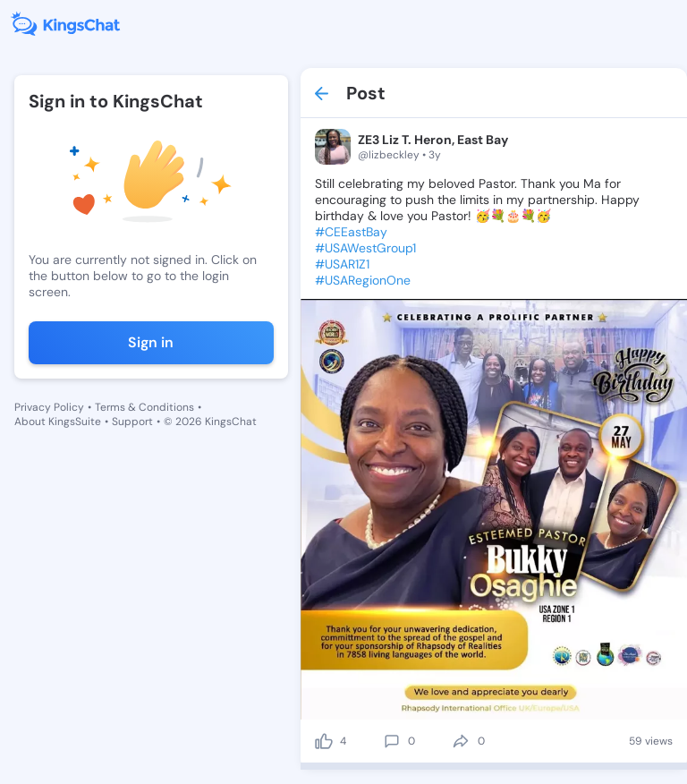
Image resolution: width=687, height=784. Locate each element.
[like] (324, 741)
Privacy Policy (49, 407)
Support (132, 422)
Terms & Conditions (144, 407)
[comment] (392, 741)
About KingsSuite (58, 422)
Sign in (151, 342)
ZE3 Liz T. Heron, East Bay (433, 140)
